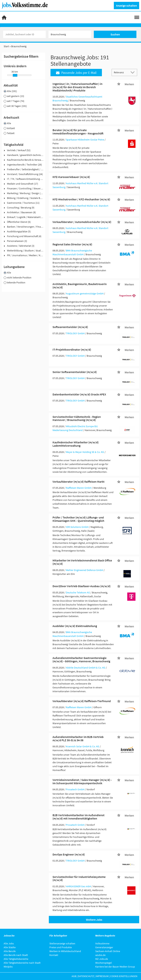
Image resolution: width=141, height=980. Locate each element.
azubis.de (100, 955)
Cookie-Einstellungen (124, 976)
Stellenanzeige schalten (62, 943)
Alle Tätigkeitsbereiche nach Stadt (22, 963)
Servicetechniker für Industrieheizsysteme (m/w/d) (79, 878)
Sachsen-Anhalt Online (108, 951)
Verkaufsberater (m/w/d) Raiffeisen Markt (78, 482)
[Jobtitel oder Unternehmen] (24, 34)
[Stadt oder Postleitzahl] (70, 34)
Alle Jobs (9, 943)
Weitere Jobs (94, 920)
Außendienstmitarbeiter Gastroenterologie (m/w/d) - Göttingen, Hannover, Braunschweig (81, 660)
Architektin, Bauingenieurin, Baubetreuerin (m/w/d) (80, 286)
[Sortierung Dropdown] (133, 72)
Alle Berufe (10, 951)
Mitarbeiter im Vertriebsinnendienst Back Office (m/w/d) (82, 562)
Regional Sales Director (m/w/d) (72, 244)
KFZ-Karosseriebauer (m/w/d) (71, 177)
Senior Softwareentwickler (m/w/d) (75, 372)
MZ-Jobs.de (102, 959)
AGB (74, 976)
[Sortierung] (121, 72)
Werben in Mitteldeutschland (65, 951)
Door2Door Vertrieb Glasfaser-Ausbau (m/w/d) (82, 586)
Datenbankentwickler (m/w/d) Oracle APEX (79, 394)
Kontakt (54, 955)
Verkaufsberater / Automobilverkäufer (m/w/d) (82, 222)
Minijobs (8, 967)
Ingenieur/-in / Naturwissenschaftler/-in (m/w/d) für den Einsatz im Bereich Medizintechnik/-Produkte (77, 87)
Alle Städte (10, 947)
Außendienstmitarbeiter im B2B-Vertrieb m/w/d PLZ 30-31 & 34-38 (78, 738)
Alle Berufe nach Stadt (16, 955)
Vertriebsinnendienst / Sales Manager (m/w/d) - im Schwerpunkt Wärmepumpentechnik (82, 781)
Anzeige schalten (126, 6)
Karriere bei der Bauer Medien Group (115, 967)
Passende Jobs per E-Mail (76, 73)
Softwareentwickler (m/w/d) (70, 327)
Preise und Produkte (61, 947)
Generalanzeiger (104, 947)
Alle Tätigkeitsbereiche (16, 959)
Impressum (102, 976)
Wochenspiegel (104, 963)
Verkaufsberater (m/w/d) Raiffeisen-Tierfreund (82, 701)
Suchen (115, 34)
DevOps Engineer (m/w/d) (69, 854)
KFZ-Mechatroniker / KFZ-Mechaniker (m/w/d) (81, 199)
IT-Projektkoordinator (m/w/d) (72, 350)
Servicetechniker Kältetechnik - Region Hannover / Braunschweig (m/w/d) (77, 418)
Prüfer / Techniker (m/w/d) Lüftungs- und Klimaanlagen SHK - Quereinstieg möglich (78, 519)
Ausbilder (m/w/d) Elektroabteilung (75, 626)
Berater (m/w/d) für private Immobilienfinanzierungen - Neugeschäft (78, 132)
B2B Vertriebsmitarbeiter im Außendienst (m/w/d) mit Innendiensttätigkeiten (78, 817)
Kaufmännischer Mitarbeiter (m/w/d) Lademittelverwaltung (76, 444)
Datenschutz (86, 976)
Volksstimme (102, 943)
